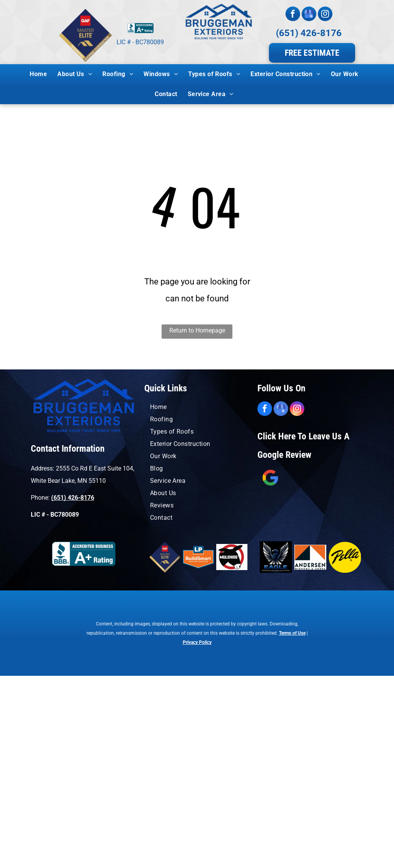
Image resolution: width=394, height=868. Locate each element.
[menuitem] (41, 74)
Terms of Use (292, 633)
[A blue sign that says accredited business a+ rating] (84, 554)
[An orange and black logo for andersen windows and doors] (311, 557)
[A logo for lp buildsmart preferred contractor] (198, 557)
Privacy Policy (197, 642)
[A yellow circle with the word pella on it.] (345, 557)
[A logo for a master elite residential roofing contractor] (165, 557)
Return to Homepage (197, 330)
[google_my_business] (309, 15)
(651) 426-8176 (309, 33)
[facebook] (293, 15)
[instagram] (325, 15)
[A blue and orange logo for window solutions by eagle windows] (276, 557)
